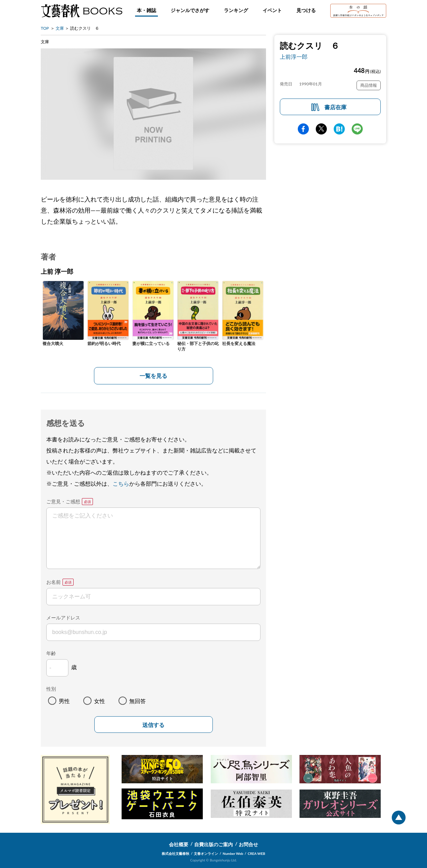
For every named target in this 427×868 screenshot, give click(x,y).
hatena (339, 129)
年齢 (51, 653)
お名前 (54, 582)
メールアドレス (63, 618)
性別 (51, 689)
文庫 (60, 28)
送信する (153, 725)
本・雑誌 (146, 10)
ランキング (236, 10)
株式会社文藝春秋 (175, 853)
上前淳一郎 (294, 57)
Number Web (233, 853)
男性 (64, 701)
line (357, 129)
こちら (121, 483)
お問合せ (248, 844)
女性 (99, 701)
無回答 (137, 701)
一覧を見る (153, 376)
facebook (303, 129)
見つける (306, 10)
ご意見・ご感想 (63, 501)
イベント (272, 10)
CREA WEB (257, 853)
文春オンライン (206, 853)
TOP (45, 28)
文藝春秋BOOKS (82, 11)
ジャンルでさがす (190, 10)
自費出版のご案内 (213, 844)
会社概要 (179, 844)
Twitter (321, 129)
